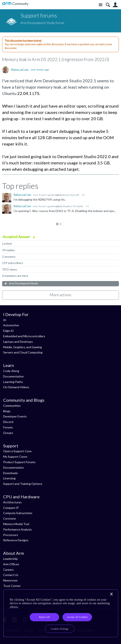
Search (108, 5)
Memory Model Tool (16, 524)
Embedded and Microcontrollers (24, 336)
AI (5, 320)
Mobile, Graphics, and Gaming (23, 347)
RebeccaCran (20, 70)
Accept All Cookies (77, 617)
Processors (11, 535)
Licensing (9, 478)
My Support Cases (15, 457)
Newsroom (10, 580)
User (115, 5)
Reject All (45, 617)
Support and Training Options (23, 484)
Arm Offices (11, 564)
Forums (8, 427)
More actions (60, 295)
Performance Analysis (17, 529)
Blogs (7, 411)
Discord (8, 422)
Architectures (12, 502)
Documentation (13, 376)
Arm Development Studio (24, 283)
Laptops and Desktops (18, 342)
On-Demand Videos (16, 387)
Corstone (9, 518)
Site (100, 5)
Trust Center (12, 586)
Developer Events (15, 416)
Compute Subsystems (18, 513)
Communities (12, 406)
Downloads (11, 473)
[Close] (111, 594)
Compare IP (11, 508)
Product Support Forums (19, 462)
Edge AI (8, 331)
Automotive (11, 325)
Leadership (10, 559)
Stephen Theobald (73, 206)
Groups (8, 433)
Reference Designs (16, 540)
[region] (61, 613)
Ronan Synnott (71, 195)
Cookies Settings (60, 629)
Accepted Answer (17, 237)
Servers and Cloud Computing (23, 352)
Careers (8, 570)
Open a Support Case (17, 451)
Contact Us (11, 575)
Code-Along (11, 371)
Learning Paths (13, 382)
